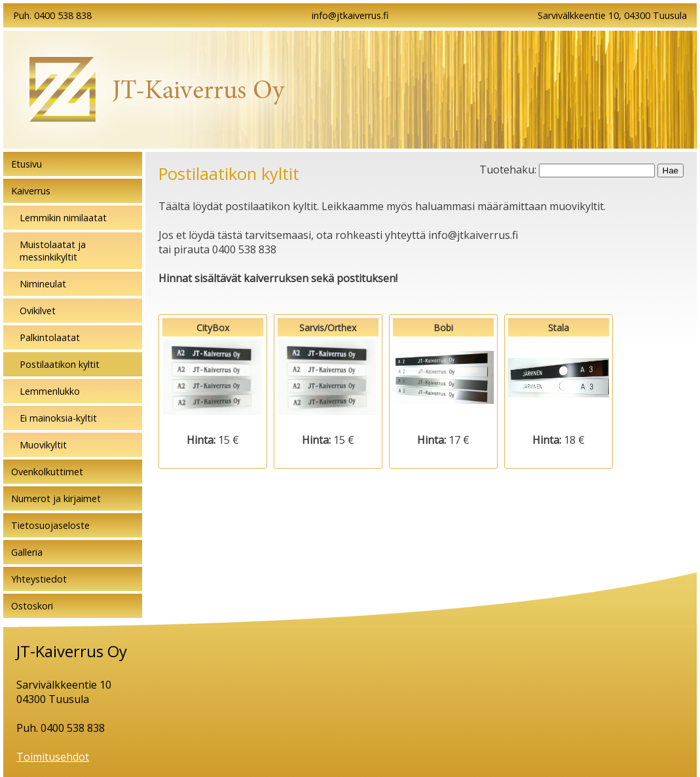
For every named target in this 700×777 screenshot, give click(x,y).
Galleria (27, 552)
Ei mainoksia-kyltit (58, 418)
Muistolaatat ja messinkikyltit (53, 251)
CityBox (213, 377)
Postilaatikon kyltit (60, 364)
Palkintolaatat (50, 337)
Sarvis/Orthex (328, 377)
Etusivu (27, 164)
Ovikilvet (38, 311)
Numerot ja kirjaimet (56, 498)
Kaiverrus (31, 191)
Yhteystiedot (39, 579)
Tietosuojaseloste (50, 525)
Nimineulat (43, 284)
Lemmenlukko (50, 391)
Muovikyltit (43, 445)
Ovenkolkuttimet (47, 472)
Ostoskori (32, 606)
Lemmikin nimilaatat (63, 218)
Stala (559, 377)
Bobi (443, 377)
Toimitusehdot (53, 757)
